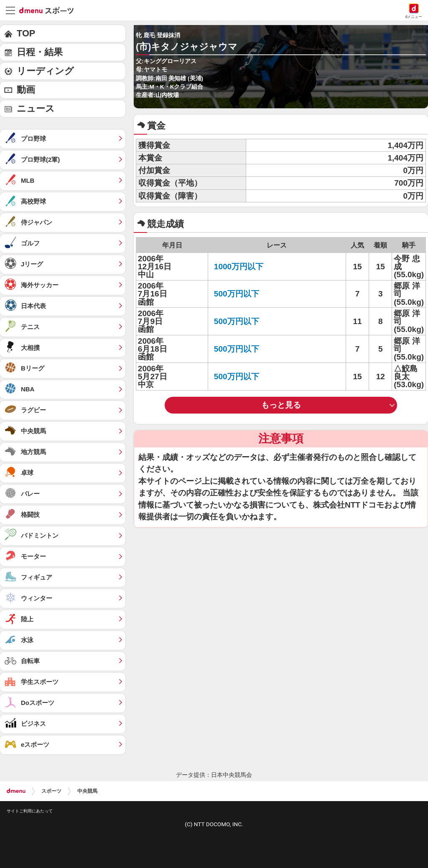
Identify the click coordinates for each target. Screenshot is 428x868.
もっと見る (281, 405)
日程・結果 (40, 52)
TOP (26, 33)
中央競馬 (87, 791)
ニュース (36, 108)
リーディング (45, 71)
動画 (26, 90)
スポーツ (51, 791)
